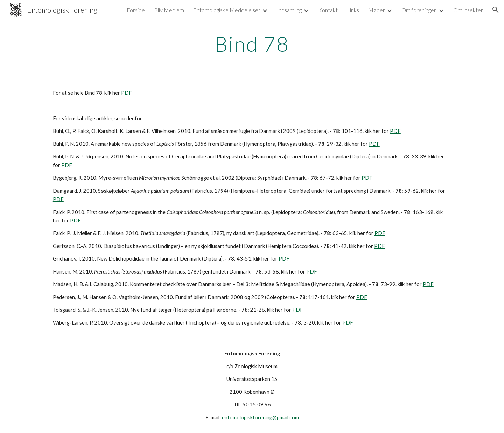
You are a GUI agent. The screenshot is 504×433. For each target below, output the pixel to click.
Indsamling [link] (289, 10)
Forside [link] (136, 10)
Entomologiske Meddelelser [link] (227, 10)
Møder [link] (377, 10)
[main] (252, 44)
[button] (496, 10)
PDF (127, 93)
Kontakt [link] (328, 10)
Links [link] (353, 10)
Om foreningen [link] (419, 10)
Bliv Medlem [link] (169, 10)
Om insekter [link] (468, 10)
